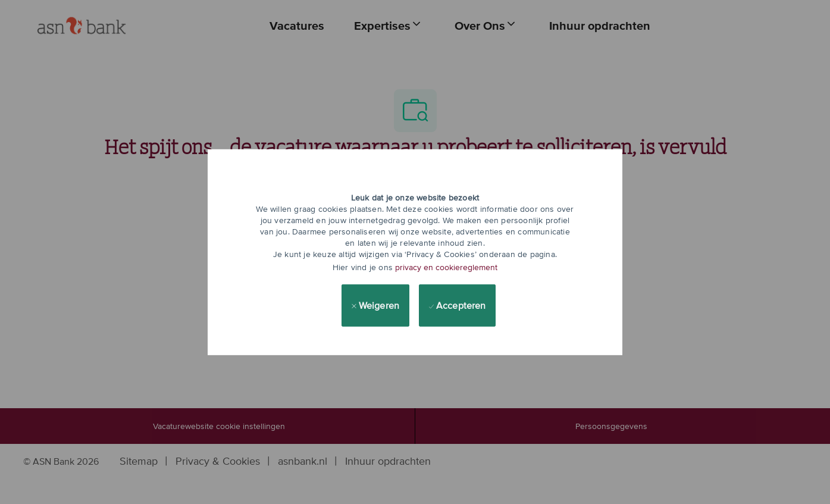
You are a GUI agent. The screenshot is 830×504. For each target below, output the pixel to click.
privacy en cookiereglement (446, 267)
